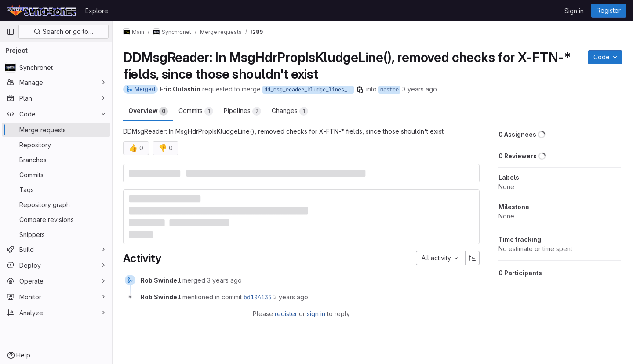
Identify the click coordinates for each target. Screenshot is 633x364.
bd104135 (258, 297)
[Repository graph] (56, 204)
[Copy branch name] (360, 89)
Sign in (574, 11)
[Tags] (56, 189)
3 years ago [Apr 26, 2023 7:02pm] (420, 89)
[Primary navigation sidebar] (11, 32)
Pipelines (242, 111)
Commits (196, 111)
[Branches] (56, 160)
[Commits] (56, 175)
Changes (290, 111)
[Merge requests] (56, 130)
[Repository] (56, 145)
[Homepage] (42, 11)
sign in (316, 314)
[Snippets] (56, 234)
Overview (148, 111)
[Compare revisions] (56, 219)
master (389, 90)
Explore (97, 11)
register (286, 314)
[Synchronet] (56, 67)
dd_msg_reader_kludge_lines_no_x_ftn (309, 90)
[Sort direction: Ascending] (473, 258)
